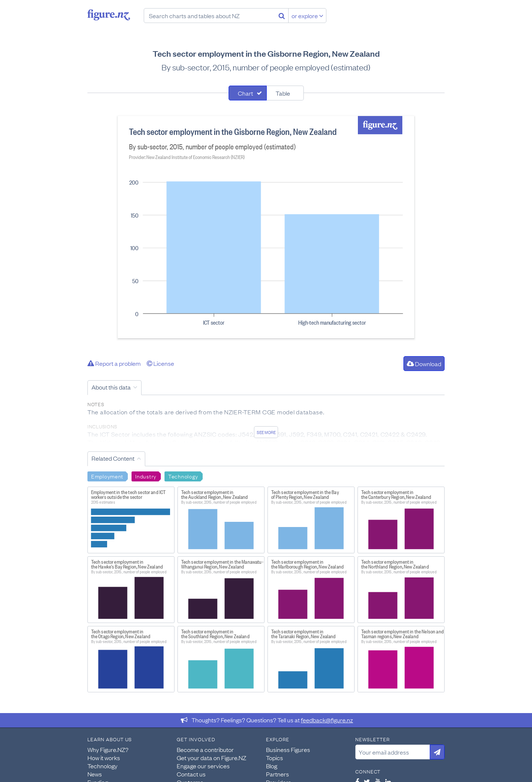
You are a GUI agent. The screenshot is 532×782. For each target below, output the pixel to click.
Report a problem (114, 363)
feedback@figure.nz (327, 720)
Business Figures (288, 749)
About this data (111, 387)
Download (424, 364)
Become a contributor (205, 749)
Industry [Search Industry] (146, 476)
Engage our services (203, 766)
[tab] (248, 93)
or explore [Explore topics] (307, 16)
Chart (245, 93)
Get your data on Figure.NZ (212, 758)
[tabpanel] (266, 227)
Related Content (113, 458)
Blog (272, 766)
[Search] (282, 16)
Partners (277, 774)
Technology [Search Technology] (183, 476)
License (160, 363)
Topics (275, 758)
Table (283, 93)
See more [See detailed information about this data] (266, 432)
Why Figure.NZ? (108, 749)
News (95, 774)
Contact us (191, 774)
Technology (102, 766)
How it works (104, 758)
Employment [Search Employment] (107, 476)
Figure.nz (109, 15)
